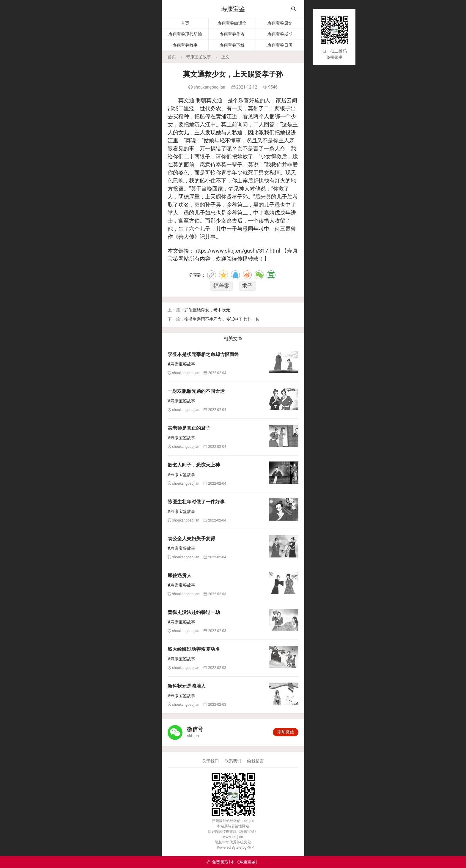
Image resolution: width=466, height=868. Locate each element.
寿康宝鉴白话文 (232, 23)
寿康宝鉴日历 (280, 45)
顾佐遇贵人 (180, 575)
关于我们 (210, 761)
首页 (185, 23)
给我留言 (256, 761)
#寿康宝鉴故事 (181, 364)
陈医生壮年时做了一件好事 (196, 502)
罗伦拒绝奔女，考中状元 (207, 310)
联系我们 (233, 761)
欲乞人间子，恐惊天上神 (194, 465)
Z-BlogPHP (245, 847)
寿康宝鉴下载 (232, 45)
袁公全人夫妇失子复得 (191, 539)
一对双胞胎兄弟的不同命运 (196, 391)
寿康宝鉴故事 (185, 45)
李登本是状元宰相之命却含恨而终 (203, 354)
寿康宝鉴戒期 (280, 34)
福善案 (221, 286)
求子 (247, 286)
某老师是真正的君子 (189, 428)
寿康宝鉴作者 (232, 34)
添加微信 (286, 732)
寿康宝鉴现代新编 (185, 34)
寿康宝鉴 (233, 9)
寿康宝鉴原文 (280, 23)
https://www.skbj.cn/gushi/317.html (237, 251)
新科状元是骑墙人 (187, 686)
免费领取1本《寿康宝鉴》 (233, 862)
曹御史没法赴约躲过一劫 (194, 612)
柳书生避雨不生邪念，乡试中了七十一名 (222, 319)
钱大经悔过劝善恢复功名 (194, 649)
